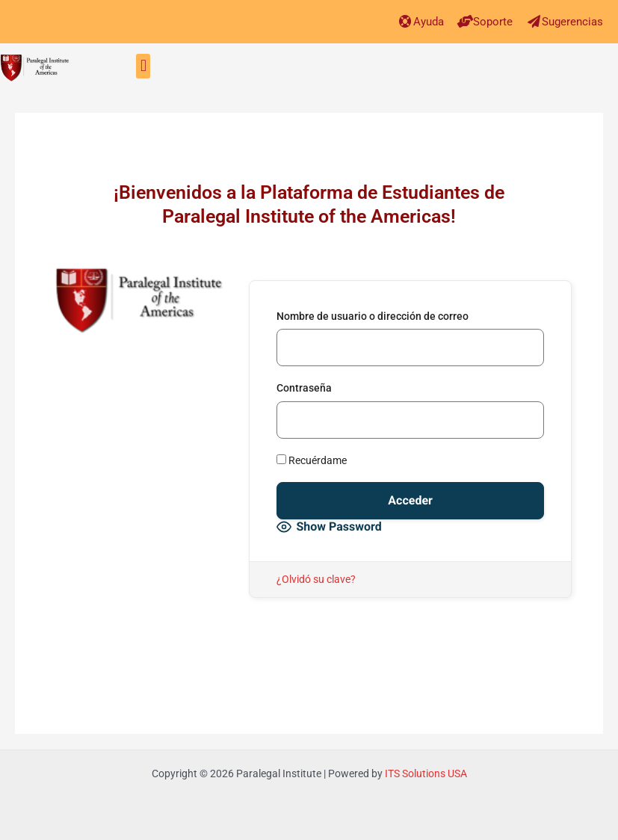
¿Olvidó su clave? (316, 579)
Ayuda (429, 22)
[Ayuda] (405, 21)
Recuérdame (312, 460)
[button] (143, 66)
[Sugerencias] (534, 21)
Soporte (493, 22)
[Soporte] (465, 21)
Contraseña (304, 388)
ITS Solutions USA (426, 773)
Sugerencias (572, 22)
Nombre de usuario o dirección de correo (373, 316)
